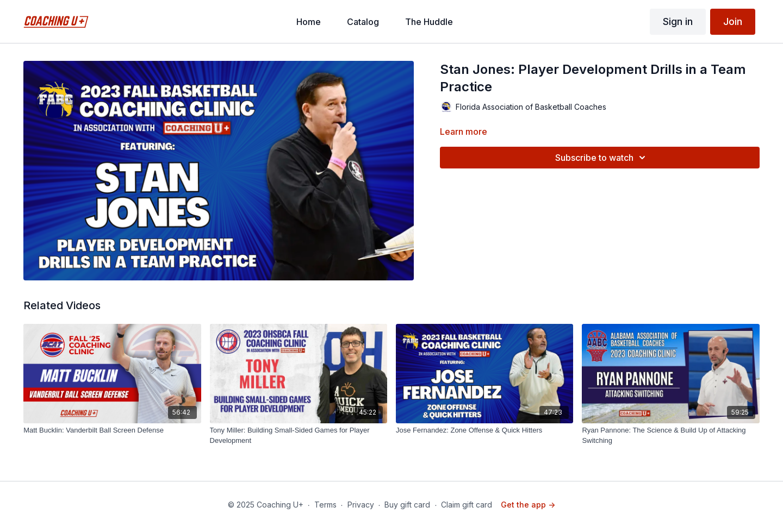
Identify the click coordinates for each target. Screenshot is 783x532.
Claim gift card (467, 505)
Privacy (361, 505)
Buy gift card (407, 505)
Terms (325, 505)
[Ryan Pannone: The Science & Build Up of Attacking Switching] (670, 436)
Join (733, 21)
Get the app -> (528, 505)
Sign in (678, 21)
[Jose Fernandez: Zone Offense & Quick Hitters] (484, 430)
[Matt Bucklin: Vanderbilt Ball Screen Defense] (112, 430)
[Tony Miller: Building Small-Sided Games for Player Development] (299, 436)
